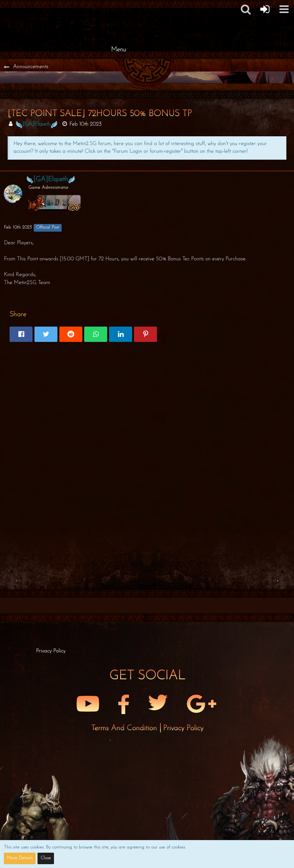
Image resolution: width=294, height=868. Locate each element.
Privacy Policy (183, 728)
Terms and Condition (125, 728)
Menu (118, 50)
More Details (20, 858)
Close (46, 858)
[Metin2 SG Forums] (118, 8)
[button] (246, 9)
